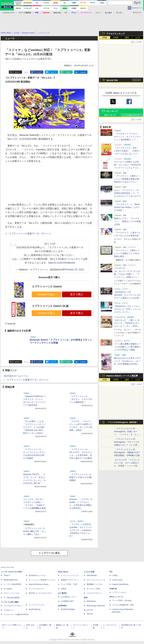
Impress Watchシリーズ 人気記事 (122, 376)
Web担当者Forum (11, 580)
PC (66, 13)
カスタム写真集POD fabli (123, 605)
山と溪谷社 (62, 593)
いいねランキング (132, 115)
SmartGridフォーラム (37, 575)
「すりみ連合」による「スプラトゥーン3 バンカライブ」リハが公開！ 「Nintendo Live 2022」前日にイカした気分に (34, 427)
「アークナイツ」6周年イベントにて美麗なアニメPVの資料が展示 (127, 253)
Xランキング (112, 111)
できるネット (9, 610)
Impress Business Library (39, 584)
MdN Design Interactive (96, 606)
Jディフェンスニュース (96, 580)
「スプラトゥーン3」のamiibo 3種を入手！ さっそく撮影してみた (34, 531)
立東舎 (64, 589)
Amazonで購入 (46, 294)
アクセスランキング (115, 34)
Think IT (7, 575)
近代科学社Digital (68, 609)
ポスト (17, 72)
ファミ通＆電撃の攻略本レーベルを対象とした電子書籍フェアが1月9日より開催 (127, 347)
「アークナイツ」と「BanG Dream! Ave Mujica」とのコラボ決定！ (127, 207)
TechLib (90, 614)
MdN (86, 598)
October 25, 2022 (75, 270)
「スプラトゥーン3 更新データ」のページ (29, 234)
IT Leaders (8, 589)
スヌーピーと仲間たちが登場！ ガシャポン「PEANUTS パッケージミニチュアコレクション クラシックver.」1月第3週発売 (127, 168)
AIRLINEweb (92, 575)
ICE (111, 572)
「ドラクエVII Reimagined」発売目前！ (122, 422)
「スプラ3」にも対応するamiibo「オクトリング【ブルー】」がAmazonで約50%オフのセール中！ (81, 530)
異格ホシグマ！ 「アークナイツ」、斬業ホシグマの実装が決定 (127, 221)
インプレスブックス (37, 605)
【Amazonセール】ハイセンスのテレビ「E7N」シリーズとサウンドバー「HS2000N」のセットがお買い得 (127, 312)
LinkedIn (83, 72)
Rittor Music (63, 572)
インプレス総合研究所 (12, 584)
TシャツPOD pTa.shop (122, 601)
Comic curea (117, 580)
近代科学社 (62, 606)
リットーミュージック (70, 575)
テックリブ (88, 610)
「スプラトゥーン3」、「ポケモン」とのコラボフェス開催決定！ (81, 399)
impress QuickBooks (120, 584)
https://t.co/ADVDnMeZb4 (61, 263)
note (68, 72)
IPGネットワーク (116, 597)
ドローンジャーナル (12, 593)
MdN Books (91, 601)
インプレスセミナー (37, 589)
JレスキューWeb (93, 589)
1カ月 (138, 38)
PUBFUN (113, 589)
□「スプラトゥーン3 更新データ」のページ (26, 380)
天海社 (115, 575)
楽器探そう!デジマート (70, 580)
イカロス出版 (89, 572)
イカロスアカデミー (95, 593)
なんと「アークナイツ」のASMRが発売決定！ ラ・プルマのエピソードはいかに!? (127, 193)
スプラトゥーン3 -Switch (47, 287)
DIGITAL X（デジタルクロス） (41, 593)
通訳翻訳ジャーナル (95, 584)
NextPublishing (35, 609)
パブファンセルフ (119, 592)
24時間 (116, 38)
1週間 (127, 38)
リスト (26, 72)
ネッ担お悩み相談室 (12, 598)
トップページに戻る (49, 553)
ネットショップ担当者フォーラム (42, 580)
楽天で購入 (77, 294)
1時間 (105, 38)
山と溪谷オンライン (69, 597)
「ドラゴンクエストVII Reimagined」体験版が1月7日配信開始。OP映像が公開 (127, 452)
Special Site (112, 80)
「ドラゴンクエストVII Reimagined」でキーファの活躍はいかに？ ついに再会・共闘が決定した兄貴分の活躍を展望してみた (127, 445)
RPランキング (110, 115)
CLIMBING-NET (67, 601)
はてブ (53, 72)
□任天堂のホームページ (15, 376)
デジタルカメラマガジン (13, 606)
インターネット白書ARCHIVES (16, 615)
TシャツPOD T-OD (69, 584)
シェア (39, 72)
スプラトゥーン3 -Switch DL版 (50, 306)
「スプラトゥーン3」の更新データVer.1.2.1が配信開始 (81, 477)
